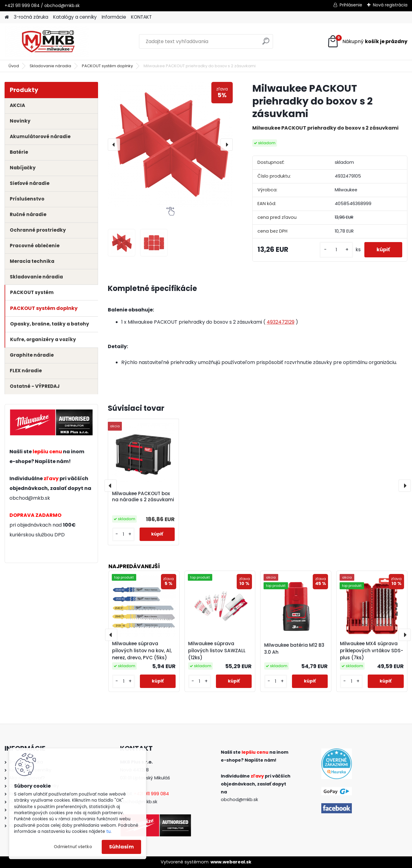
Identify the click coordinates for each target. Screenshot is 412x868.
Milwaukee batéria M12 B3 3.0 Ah (294, 649)
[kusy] (336, 250)
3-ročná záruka (31, 17)
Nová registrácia (390, 5)
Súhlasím (121, 847)
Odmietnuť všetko (73, 847)
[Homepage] (7, 17)
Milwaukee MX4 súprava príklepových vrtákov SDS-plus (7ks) (372, 651)
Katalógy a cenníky (75, 17)
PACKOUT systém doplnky (107, 66)
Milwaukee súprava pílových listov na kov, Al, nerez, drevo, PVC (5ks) (142, 651)
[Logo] (47, 42)
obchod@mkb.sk (30, 498)
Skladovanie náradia (50, 66)
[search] (266, 44)
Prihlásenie (351, 5)
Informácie (114, 17)
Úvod (14, 66)
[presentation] (114, 145)
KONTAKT (141, 17)
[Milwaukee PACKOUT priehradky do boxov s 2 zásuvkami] (170, 144)
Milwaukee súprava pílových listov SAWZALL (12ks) (217, 651)
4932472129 (281, 322)
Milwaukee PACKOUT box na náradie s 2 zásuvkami (143, 497)
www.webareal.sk (231, 862)
